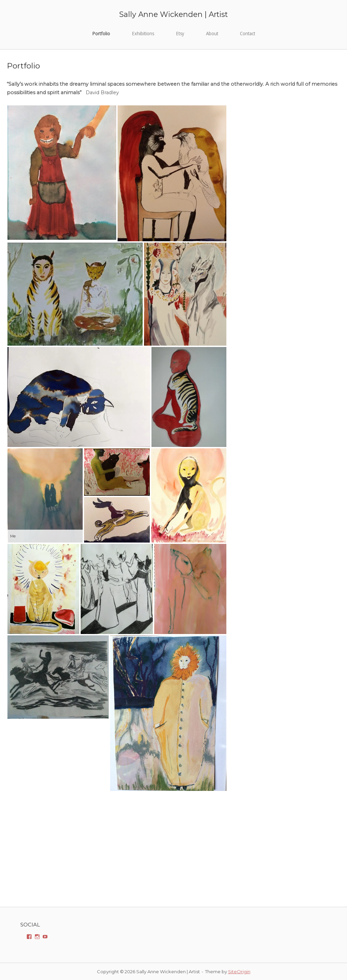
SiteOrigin (239, 972)
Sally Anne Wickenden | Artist (173, 14)
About (212, 34)
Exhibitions (143, 34)
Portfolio (101, 34)
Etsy (180, 34)
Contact (248, 34)
